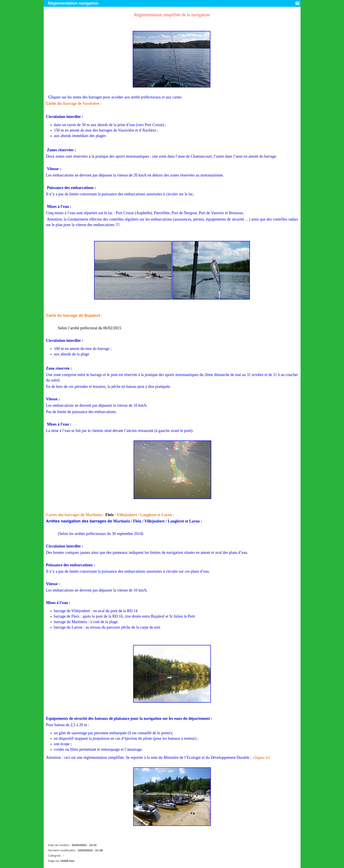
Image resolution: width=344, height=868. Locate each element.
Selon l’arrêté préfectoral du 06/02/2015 (90, 328)
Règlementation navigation (74, 3)
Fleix (109, 515)
